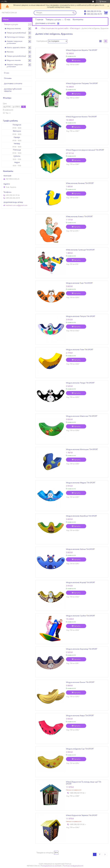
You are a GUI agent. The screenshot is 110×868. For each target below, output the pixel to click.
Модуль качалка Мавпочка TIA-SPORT (82, 416)
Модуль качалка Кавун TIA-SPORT (80, 716)
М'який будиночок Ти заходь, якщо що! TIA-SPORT (84, 783)
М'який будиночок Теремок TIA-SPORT (82, 815)
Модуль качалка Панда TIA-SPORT (80, 383)
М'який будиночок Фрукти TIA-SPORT (82, 50)
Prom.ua (68, 864)
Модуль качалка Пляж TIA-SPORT (80, 350)
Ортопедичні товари (16, 37)
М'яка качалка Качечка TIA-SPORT (80, 183)
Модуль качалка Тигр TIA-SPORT (79, 283)
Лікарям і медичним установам (15, 42)
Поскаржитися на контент (51, 866)
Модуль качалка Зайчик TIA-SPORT (80, 549)
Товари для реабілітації (16, 33)
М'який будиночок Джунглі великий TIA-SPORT (85, 150)
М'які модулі (75, 28)
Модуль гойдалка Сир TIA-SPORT (80, 749)
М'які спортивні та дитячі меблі (55, 28)
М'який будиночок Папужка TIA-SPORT (82, 84)
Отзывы (8, 78)
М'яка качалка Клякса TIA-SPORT (79, 217)
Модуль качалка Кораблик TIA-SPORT (81, 516)
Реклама (10, 52)
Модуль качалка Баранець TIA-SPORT (82, 649)
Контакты (78, 20)
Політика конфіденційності (73, 866)
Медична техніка (14, 29)
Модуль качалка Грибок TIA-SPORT (80, 616)
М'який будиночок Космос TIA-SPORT (81, 117)
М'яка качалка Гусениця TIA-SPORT (80, 250)
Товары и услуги (53, 20)
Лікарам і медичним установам (15, 66)
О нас (67, 20)
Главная (39, 20)
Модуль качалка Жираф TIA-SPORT (80, 583)
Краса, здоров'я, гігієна (16, 48)
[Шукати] (74, 13)
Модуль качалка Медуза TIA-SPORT (81, 483)
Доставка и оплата (45, 23)
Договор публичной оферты (13, 90)
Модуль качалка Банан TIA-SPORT (80, 682)
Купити (77, 61)
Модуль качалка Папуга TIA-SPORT (81, 316)
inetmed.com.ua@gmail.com (16, 205)
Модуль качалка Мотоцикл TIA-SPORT (82, 449)
